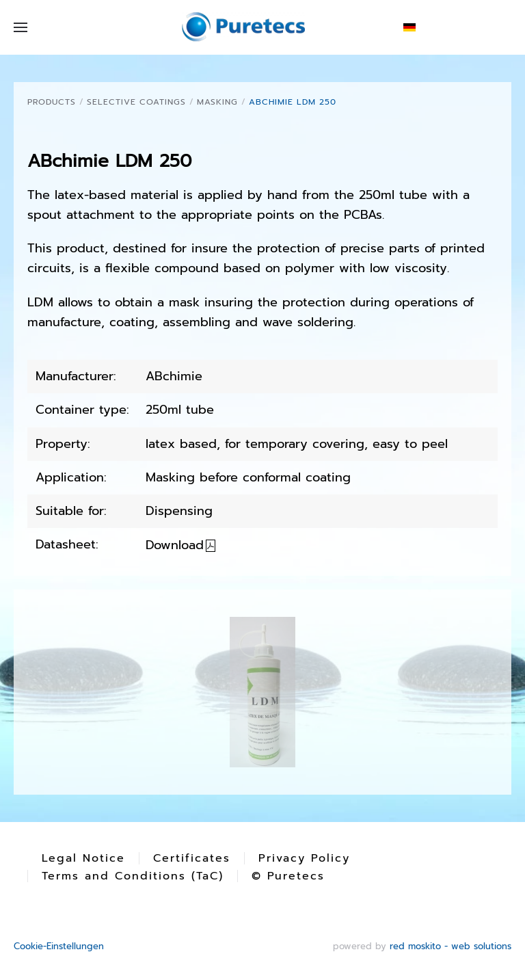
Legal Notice (83, 858)
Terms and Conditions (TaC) (133, 876)
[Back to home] (243, 27)
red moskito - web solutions (450, 946)
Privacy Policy (304, 858)
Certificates (192, 858)
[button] (21, 27)
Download (181, 546)
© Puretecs (288, 876)
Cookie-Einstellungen (59, 946)
